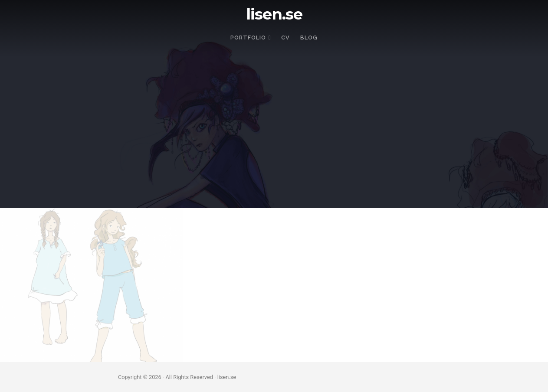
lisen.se (274, 14)
